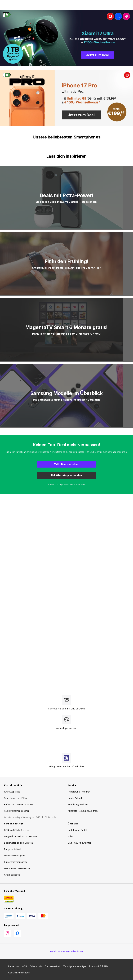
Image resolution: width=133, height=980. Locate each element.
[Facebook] (17, 933)
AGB (25, 966)
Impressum (14, 966)
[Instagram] (8, 933)
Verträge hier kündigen (75, 966)
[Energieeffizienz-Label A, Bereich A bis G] (6, 15)
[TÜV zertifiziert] (66, 758)
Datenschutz (36, 966)
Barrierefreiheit (53, 966)
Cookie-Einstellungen (19, 973)
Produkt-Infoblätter (99, 966)
